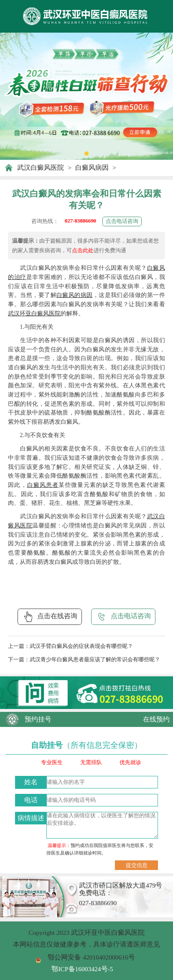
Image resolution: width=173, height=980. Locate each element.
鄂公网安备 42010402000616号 (91, 957)
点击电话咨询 (122, 221)
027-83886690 (80, 221)
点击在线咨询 (50, 617)
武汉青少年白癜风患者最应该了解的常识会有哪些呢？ (95, 659)
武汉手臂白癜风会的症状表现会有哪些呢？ (81, 646)
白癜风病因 (92, 168)
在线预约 (156, 719)
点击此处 (83, 250)
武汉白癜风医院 (41, 168)
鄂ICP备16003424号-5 (82, 969)
